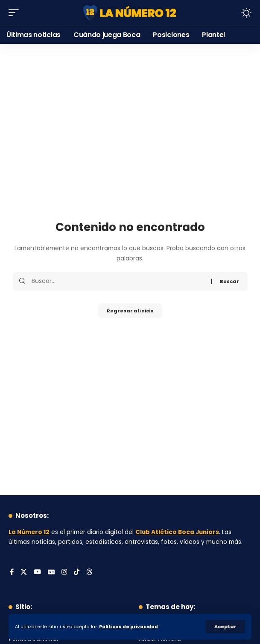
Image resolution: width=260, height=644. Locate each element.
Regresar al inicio (130, 311)
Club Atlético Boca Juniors (177, 532)
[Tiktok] (77, 572)
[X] (24, 572)
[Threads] (89, 572)
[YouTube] (37, 572)
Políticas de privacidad (129, 627)
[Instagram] (64, 572)
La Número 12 (29, 532)
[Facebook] (12, 572)
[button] (225, 627)
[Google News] (51, 572)
